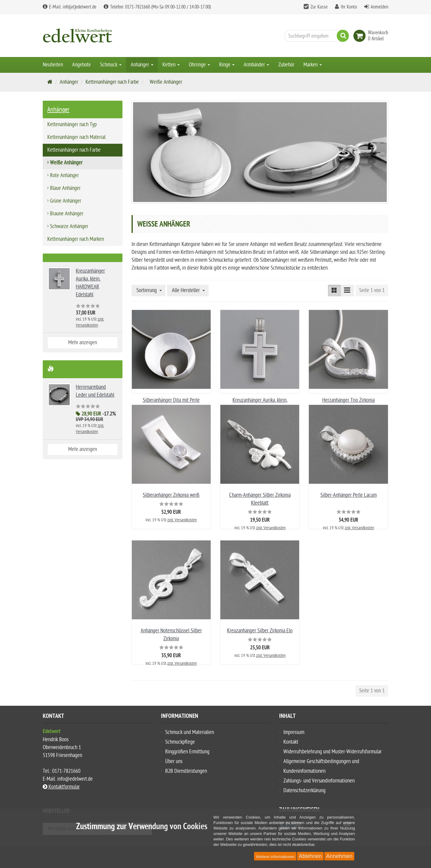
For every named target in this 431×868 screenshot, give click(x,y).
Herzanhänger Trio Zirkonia (348, 400)
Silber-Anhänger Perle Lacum (349, 495)
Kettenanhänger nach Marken (76, 239)
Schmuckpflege (180, 742)
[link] (361, 36)
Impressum (294, 732)
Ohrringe (199, 65)
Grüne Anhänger (66, 201)
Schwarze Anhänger (69, 226)
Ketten (171, 65)
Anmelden (379, 7)
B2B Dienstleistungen (186, 771)
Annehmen (339, 856)
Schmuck (111, 65)
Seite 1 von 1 (372, 290)
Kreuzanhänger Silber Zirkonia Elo (260, 631)
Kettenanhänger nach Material (76, 137)
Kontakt (291, 742)
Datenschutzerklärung (304, 791)
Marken (313, 65)
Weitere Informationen (275, 857)
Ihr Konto (349, 7)
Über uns (174, 761)
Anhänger (142, 65)
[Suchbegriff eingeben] (315, 36)
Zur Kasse (319, 7)
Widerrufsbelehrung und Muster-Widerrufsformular (332, 752)
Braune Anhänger (67, 214)
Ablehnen (310, 856)
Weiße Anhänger (66, 163)
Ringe (227, 65)
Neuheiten (53, 65)
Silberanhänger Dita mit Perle (171, 400)
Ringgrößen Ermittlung (187, 752)
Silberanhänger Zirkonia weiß (171, 495)
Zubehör (286, 65)
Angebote (82, 65)
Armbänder (256, 65)
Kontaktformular (61, 787)
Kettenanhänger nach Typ (72, 124)
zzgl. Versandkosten (182, 520)
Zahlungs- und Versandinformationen (319, 781)
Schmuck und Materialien (190, 732)
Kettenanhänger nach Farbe (112, 82)
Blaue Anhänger (65, 188)
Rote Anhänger (64, 175)
